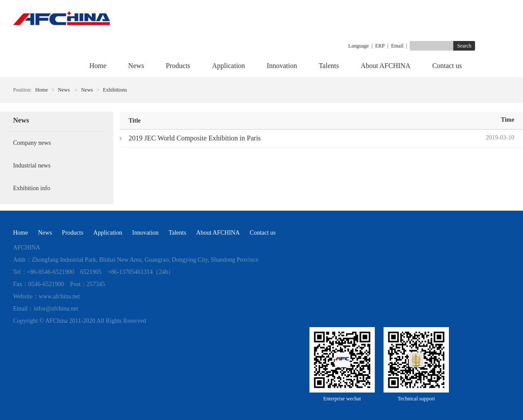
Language (358, 46)
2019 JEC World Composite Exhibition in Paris (195, 138)
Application (229, 66)
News (136, 66)
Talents (329, 66)
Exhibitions (115, 90)
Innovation (282, 66)
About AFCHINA (385, 66)
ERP (380, 46)
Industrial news (32, 166)
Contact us (447, 66)
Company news (32, 143)
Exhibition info (32, 188)
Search (464, 46)
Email (397, 46)
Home (98, 66)
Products (178, 66)
